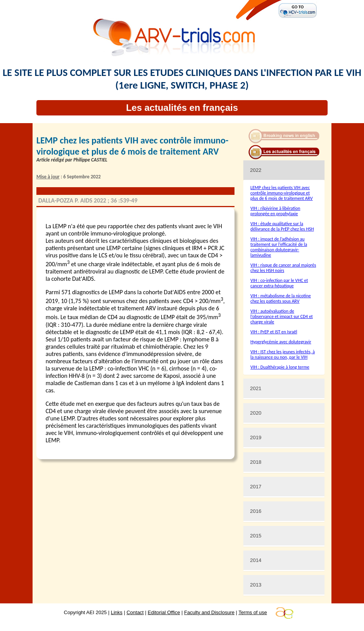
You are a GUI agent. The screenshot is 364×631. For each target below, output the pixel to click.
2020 (256, 413)
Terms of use (253, 612)
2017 (256, 487)
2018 (256, 462)
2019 (256, 437)
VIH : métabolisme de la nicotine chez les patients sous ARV (281, 298)
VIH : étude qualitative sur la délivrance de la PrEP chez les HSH (282, 226)
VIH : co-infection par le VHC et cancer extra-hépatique (279, 283)
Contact (135, 612)
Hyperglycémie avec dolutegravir (281, 342)
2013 (256, 585)
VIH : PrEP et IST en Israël (274, 332)
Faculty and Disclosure (210, 612)
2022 (256, 170)
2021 (256, 388)
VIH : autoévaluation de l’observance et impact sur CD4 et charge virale (282, 316)
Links (116, 612)
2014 (256, 560)
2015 (256, 536)
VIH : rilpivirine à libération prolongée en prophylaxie (275, 211)
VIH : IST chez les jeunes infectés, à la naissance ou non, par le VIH (283, 354)
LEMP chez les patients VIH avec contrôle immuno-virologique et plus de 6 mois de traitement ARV (282, 193)
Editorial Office (164, 612)
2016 (256, 511)
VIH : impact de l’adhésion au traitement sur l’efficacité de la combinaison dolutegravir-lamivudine (279, 247)
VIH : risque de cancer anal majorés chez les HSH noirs (283, 268)
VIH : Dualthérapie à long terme (280, 367)
